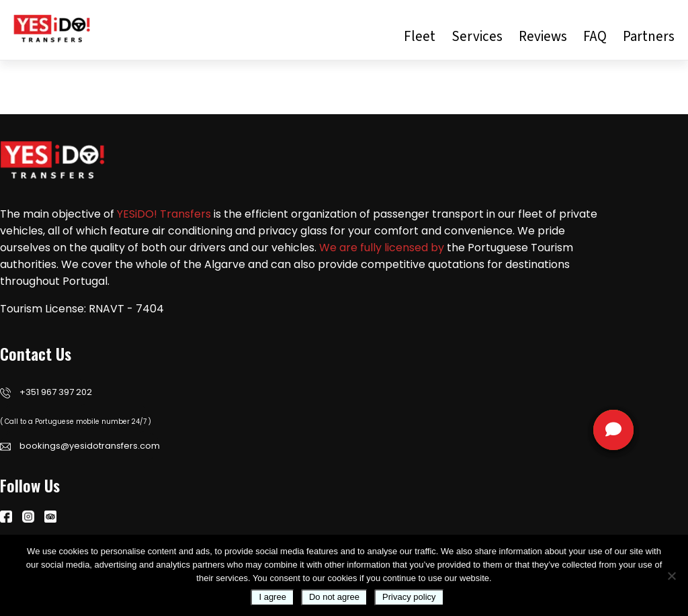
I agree (272, 597)
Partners (649, 36)
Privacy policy (409, 597)
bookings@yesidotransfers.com (80, 446)
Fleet (420, 36)
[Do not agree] (671, 576)
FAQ (595, 36)
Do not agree (334, 597)
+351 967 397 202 (46, 392)
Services (477, 36)
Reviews (543, 36)
